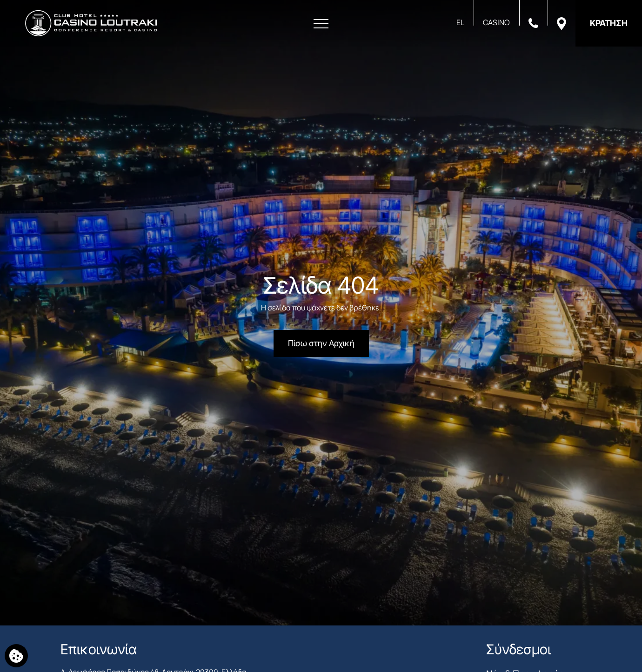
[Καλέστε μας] (533, 22)
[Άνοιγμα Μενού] (321, 24)
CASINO (496, 22)
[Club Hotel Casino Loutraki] (91, 23)
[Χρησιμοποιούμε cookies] (16, 656)
